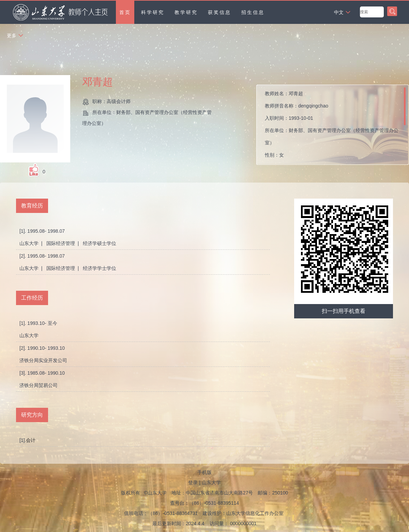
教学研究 (186, 12)
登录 (193, 483)
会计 (31, 440)
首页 (125, 12)
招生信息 (253, 12)
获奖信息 (219, 12)
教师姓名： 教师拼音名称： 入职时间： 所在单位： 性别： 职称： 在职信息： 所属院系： (332, 126)
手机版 (204, 472)
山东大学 (211, 483)
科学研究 (153, 12)
